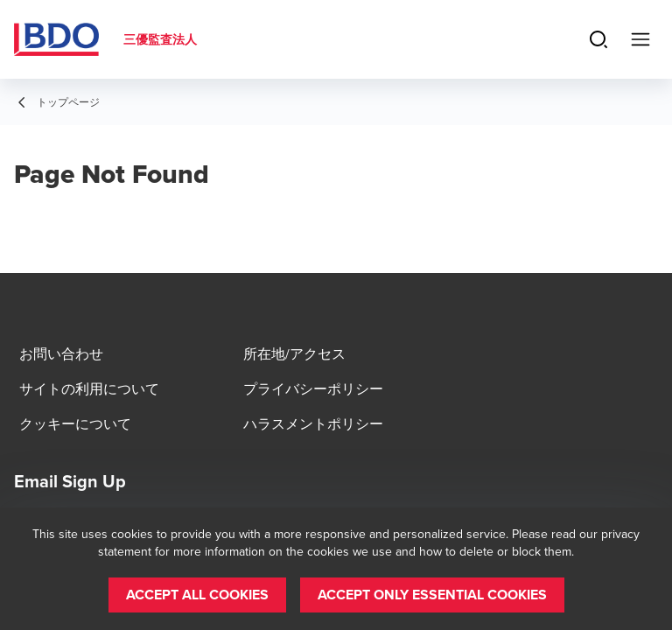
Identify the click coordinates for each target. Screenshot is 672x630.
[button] (197, 595)
